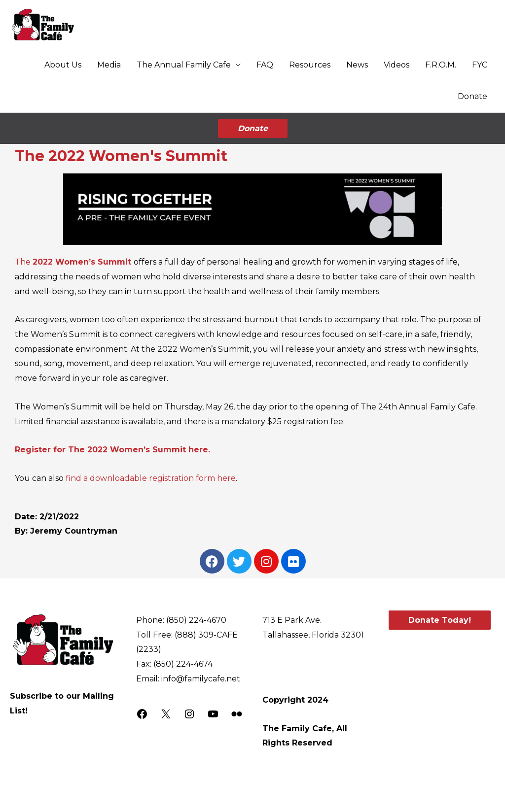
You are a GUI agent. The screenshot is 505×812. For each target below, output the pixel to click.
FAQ (265, 65)
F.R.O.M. (441, 65)
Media (109, 65)
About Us (63, 65)
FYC (480, 65)
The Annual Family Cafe (184, 65)
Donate (472, 96)
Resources (310, 65)
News (357, 65)
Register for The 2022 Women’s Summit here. (112, 448)
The (74, 260)
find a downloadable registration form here (151, 477)
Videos (397, 65)
